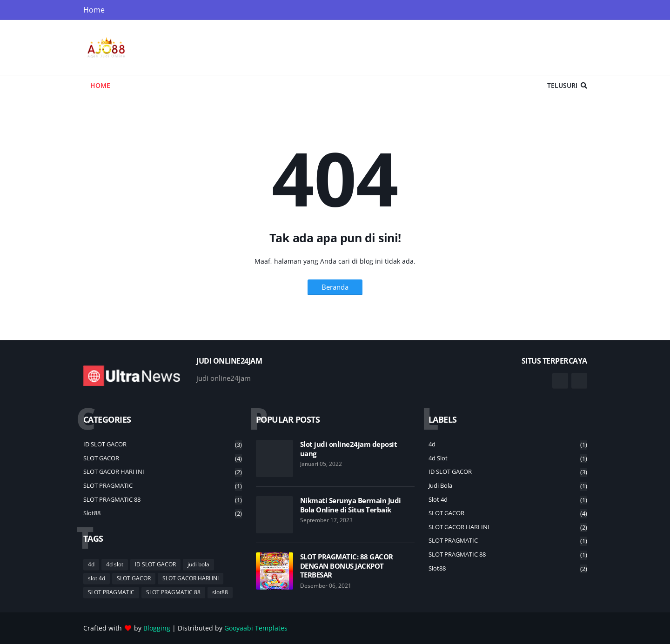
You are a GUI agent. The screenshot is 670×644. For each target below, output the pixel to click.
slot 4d (97, 578)
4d (91, 564)
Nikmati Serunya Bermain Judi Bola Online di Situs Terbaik (351, 505)
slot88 (163, 513)
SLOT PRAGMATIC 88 (163, 500)
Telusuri (562, 85)
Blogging (157, 628)
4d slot (115, 564)
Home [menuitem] (100, 85)
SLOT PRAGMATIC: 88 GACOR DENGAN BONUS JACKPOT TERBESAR (347, 566)
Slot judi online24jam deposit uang (349, 449)
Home (94, 10)
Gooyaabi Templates (256, 628)
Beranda (335, 287)
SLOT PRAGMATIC (163, 486)
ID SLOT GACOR (163, 445)
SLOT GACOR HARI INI (163, 472)
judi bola (198, 564)
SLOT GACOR (163, 459)
